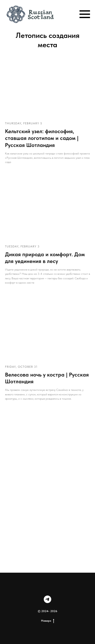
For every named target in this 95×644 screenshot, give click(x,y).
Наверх (48, 621)
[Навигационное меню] (85, 14)
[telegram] (47, 599)
